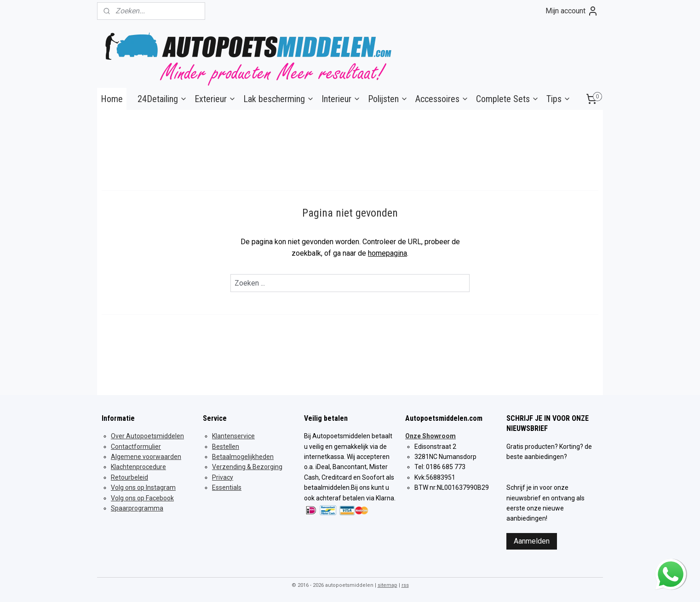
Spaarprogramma (137, 508)
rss (405, 585)
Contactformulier (136, 447)
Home (112, 99)
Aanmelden (532, 541)
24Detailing (162, 99)
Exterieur (215, 99)
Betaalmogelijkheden (243, 457)
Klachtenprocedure (138, 467)
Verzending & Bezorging (247, 467)
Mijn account (572, 11)
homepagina (387, 253)
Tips (559, 99)
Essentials (227, 487)
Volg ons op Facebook (142, 498)
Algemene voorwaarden (146, 457)
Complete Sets (508, 99)
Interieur (341, 99)
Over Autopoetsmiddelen (147, 436)
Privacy (223, 477)
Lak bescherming (279, 99)
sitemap (387, 585)
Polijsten (388, 99)
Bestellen (226, 447)
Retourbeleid (129, 477)
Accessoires (442, 99)
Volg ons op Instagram (143, 487)
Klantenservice (233, 436)
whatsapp (671, 565)
